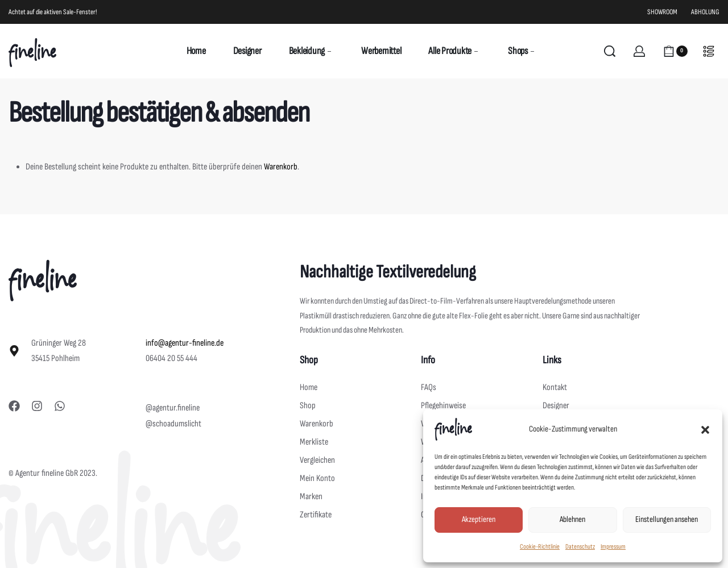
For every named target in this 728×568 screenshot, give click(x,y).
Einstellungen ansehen (667, 519)
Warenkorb (281, 167)
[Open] (709, 51)
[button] (705, 429)
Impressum (613, 547)
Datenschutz (580, 547)
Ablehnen (572, 519)
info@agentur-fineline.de (185, 343)
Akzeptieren (479, 519)
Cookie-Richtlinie (540, 547)
